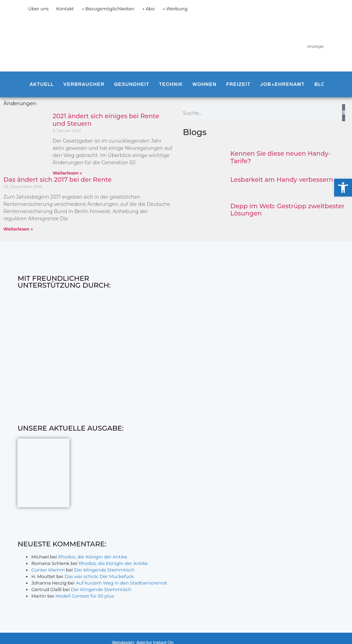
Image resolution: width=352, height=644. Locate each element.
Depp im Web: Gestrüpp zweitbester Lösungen (287, 210)
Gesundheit (132, 84)
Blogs (324, 84)
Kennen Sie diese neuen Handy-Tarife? (280, 157)
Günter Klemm (48, 570)
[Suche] (344, 113)
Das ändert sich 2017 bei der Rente (58, 180)
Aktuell (42, 84)
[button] (343, 188)
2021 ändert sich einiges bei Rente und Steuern (106, 120)
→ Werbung (175, 9)
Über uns (38, 9)
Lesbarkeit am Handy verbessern (282, 180)
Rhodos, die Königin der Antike (93, 557)
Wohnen (205, 84)
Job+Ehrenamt (283, 84)
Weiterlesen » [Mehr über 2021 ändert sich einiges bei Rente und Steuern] (67, 173)
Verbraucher (84, 84)
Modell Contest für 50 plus (85, 596)
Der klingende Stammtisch (104, 570)
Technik (171, 84)
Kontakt (65, 9)
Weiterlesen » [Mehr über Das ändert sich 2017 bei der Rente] (18, 229)
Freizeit (238, 84)
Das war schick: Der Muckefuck (99, 576)
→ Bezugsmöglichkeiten (108, 9)
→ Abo (148, 9)
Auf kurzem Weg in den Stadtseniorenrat (122, 583)
